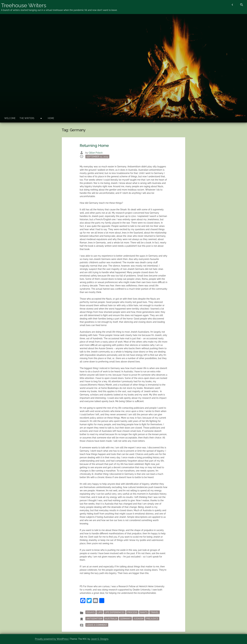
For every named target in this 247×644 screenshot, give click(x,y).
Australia (111, 618)
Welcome (10, 118)
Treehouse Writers (24, 5)
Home (52, 118)
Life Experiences (115, 612)
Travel (155, 612)
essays (91, 612)
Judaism (138, 618)
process (132, 612)
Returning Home (94, 146)
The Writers (27, 118)
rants (144, 612)
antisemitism (94, 618)
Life (100, 612)
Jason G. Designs (100, 639)
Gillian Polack (96, 153)
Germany (125, 618)
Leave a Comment (97, 625)
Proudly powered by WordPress (52, 639)
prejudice (152, 618)
